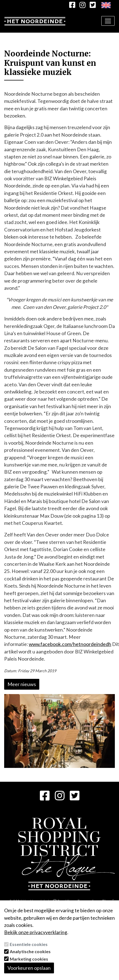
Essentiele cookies (29, 944)
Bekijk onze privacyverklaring (36, 932)
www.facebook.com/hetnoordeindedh (70, 644)
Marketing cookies (29, 959)
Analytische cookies (30, 951)
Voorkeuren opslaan (29, 968)
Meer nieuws (22, 684)
